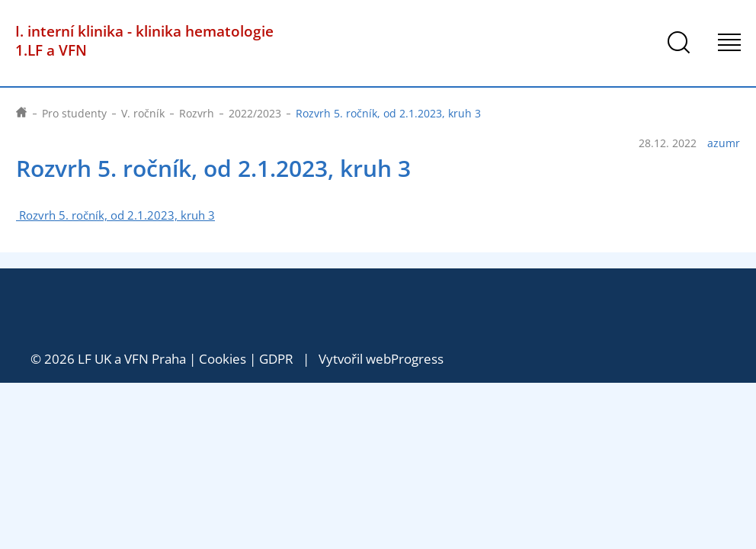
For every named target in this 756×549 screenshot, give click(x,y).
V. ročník (143, 113)
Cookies (223, 359)
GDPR (276, 359)
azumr (724, 143)
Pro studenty (74, 113)
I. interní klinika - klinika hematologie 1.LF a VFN (144, 40)
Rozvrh (197, 113)
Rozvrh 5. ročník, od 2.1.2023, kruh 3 (115, 215)
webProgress (405, 359)
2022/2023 (255, 113)
